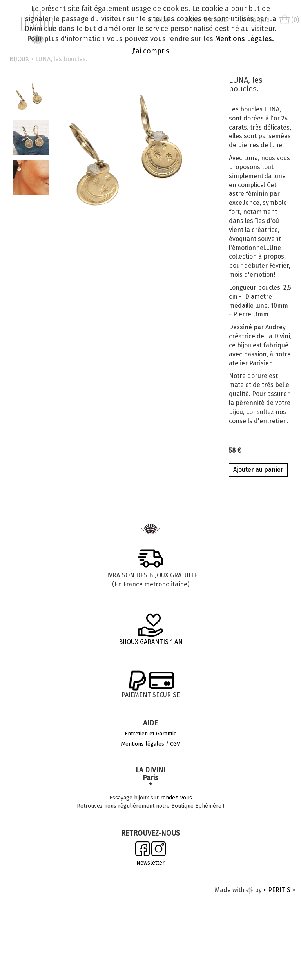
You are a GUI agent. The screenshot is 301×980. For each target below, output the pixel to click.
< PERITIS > (279, 890)
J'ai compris (151, 51)
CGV (175, 744)
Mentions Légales (244, 39)
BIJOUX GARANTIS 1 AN (151, 642)
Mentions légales (143, 744)
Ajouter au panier (258, 470)
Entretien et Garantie (151, 734)
